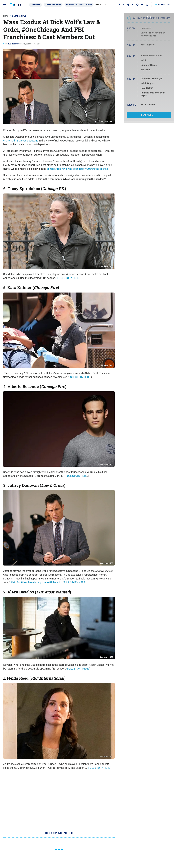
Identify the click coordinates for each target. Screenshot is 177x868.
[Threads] (128, 5)
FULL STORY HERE (68, 278)
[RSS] (147, 5)
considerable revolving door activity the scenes (77, 169)
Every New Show (53, 5)
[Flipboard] (133, 5)
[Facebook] (119, 5)
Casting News (19, 16)
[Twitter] (124, 5)
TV (105, 4)
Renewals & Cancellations (79, 5)
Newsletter (163, 5)
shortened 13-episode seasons (21, 141)
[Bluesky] (142, 5)
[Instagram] (137, 5)
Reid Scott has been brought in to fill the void (36, 582)
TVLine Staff (13, 44)
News (98, 4)
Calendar (35, 5)
